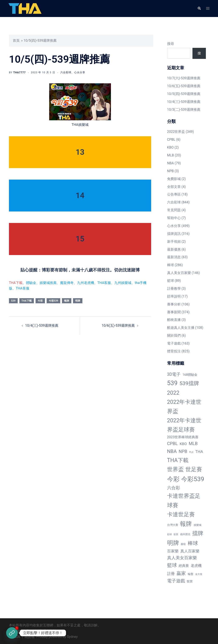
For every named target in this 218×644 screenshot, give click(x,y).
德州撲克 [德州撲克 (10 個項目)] (185, 534)
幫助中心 (174, 218)
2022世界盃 (176, 132)
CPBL (171, 140)
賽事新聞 (174, 312)
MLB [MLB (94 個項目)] (193, 444)
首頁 (16, 40)
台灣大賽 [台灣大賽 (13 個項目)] (173, 525)
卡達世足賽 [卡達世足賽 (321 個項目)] (181, 514)
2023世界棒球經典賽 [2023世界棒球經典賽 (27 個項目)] (183, 437)
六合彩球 (66, 72)
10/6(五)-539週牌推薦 (118, 326)
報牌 (67, 301)
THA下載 (16, 283)
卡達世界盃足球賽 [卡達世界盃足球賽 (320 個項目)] (184, 500)
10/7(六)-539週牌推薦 (184, 78)
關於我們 (174, 335)
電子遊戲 (174, 343)
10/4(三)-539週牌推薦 (42, 326)
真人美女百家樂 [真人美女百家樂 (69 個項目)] (182, 558)
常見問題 (174, 210)
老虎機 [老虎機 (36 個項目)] (196, 566)
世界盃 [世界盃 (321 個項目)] (175, 469)
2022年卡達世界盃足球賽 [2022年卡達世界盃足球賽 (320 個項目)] (184, 425)
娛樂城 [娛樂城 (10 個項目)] (198, 525)
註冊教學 (174, 289)
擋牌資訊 (174, 234)
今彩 (40, 301)
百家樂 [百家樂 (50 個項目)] (173, 551)
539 (13, 301)
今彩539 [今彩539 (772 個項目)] (193, 479)
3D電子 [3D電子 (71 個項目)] (174, 374)
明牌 (78, 301)
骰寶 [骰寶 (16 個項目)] (190, 581)
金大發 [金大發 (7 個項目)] (199, 574)
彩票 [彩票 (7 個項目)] (176, 534)
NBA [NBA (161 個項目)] (172, 451)
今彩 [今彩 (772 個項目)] (173, 479)
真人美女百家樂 (179, 273)
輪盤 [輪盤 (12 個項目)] (191, 574)
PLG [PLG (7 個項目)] (191, 452)
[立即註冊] (12, 633)
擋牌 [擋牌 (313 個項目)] (198, 533)
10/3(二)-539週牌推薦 (184, 110)
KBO (170, 147)
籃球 (171, 281)
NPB (170, 171)
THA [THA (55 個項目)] (199, 452)
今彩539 (54, 301)
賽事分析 (174, 304)
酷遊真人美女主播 (181, 328)
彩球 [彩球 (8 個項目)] (169, 534)
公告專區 (174, 194)
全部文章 (174, 187)
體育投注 (174, 351)
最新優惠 (174, 249)
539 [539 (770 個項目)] (172, 383)
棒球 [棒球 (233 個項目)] (193, 543)
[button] (199, 9)
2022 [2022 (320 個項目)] (173, 393)
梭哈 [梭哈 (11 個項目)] (183, 544)
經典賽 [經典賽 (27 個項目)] (184, 566)
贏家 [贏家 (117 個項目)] (181, 573)
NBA (171, 163)
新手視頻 (174, 242)
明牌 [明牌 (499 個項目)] (173, 543)
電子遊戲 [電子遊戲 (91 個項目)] (176, 581)
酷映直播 (174, 320)
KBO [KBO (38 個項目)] (183, 444)
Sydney (72, 637)
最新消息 (174, 257)
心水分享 (80, 72)
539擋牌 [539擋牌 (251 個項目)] (189, 383)
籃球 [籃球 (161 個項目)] (172, 565)
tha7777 (19, 72)
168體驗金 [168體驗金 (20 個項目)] (190, 375)
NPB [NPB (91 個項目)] (183, 451)
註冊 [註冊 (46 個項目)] (171, 574)
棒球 (171, 265)
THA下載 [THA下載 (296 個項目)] (178, 460)
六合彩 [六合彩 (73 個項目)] (174, 488)
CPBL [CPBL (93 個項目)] (173, 444)
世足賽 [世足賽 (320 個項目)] (194, 469)
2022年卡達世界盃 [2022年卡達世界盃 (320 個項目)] (184, 406)
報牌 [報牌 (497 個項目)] (186, 524)
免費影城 (174, 179)
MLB (171, 155)
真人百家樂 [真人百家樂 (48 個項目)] (190, 551)
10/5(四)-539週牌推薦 (184, 94)
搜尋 (171, 44)
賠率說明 (174, 296)
